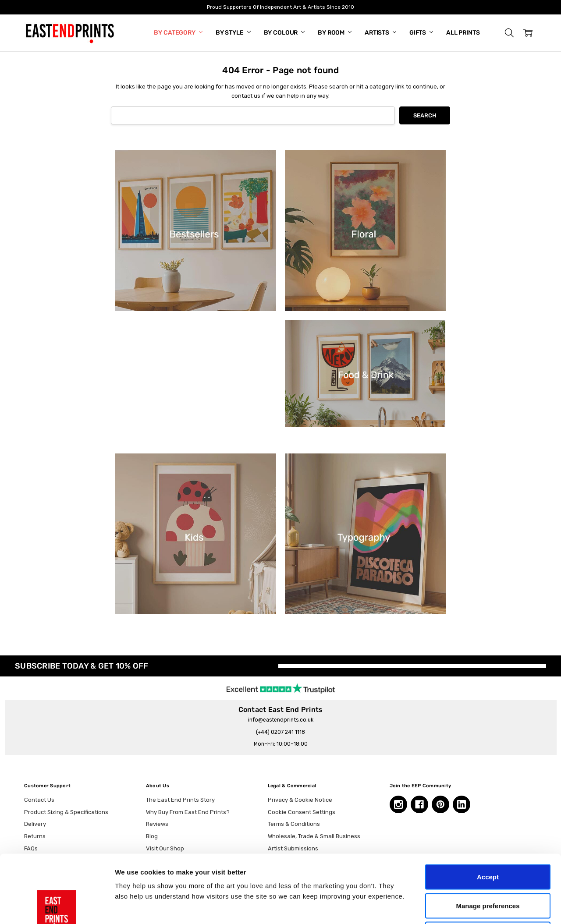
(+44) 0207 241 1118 (280, 732)
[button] (509, 33)
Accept (488, 809)
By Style (233, 33)
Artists (380, 33)
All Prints (463, 33)
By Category (178, 33)
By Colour (284, 33)
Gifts (421, 33)
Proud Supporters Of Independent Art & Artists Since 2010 (280, 7)
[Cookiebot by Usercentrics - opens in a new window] (57, 907)
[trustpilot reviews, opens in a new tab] (281, 688)
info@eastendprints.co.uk (281, 720)
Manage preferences (488, 838)
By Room (335, 33)
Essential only (488, 866)
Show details (460, 907)
